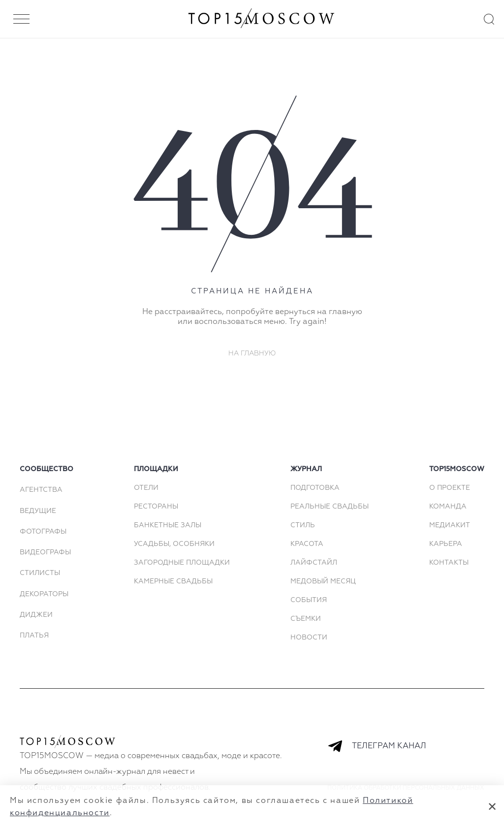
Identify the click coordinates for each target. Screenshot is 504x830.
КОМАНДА (448, 507)
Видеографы (45, 552)
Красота (307, 544)
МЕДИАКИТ (450, 525)
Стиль (303, 525)
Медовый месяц (323, 581)
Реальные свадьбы (330, 507)
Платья (34, 636)
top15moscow (457, 469)
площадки (156, 469)
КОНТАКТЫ (449, 563)
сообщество (47, 469)
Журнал (306, 469)
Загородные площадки (182, 563)
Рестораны (156, 507)
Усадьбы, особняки (174, 544)
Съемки (306, 619)
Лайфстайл (314, 563)
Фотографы (43, 532)
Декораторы (44, 594)
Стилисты (40, 573)
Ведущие (38, 511)
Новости (309, 638)
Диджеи (36, 615)
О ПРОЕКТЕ (450, 488)
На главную (252, 353)
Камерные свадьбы (173, 581)
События (309, 600)
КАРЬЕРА (446, 544)
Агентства (41, 490)
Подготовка (315, 488)
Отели (146, 488)
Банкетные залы (168, 525)
